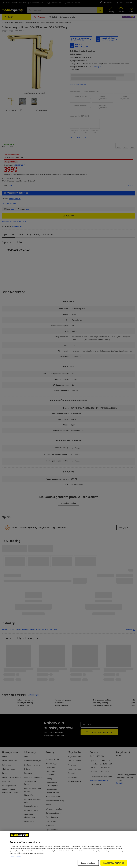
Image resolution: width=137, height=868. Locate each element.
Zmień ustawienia (88, 863)
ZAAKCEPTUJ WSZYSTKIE (114, 863)
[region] (68, 849)
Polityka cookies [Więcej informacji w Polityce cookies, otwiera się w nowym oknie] (15, 857)
